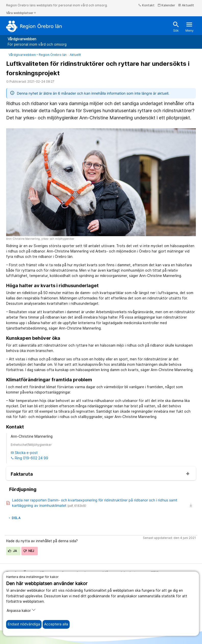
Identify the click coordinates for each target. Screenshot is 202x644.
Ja (12, 551)
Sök (176, 27)
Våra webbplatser (21, 13)
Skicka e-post (24, 453)
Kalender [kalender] (166, 5)
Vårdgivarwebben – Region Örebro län (38, 55)
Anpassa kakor (21, 610)
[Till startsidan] (34, 26)
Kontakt (146, 5)
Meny (190, 27)
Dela (14, 518)
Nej (29, 551)
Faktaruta (22, 474)
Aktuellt (186, 5)
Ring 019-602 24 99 (29, 458)
